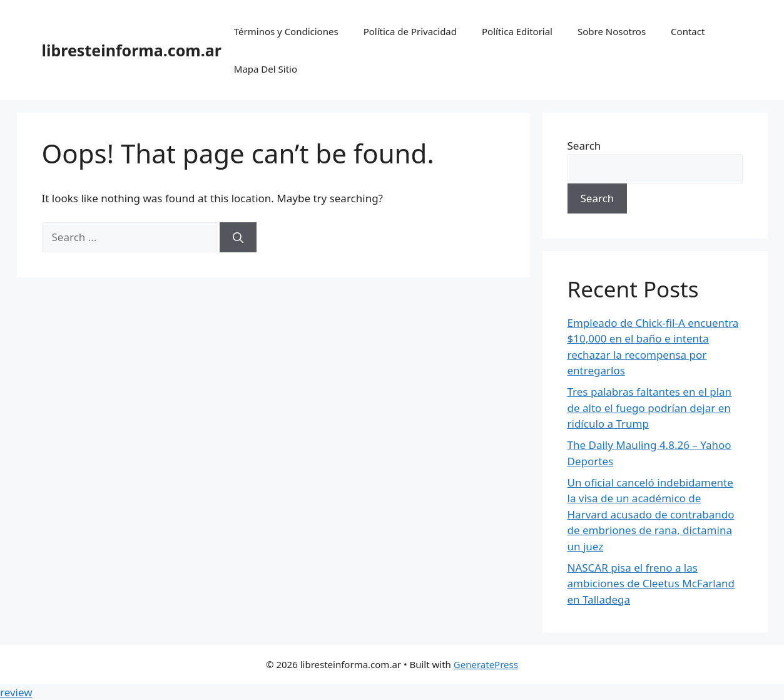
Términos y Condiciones (286, 31)
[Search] (238, 237)
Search (584, 146)
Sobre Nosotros (612, 31)
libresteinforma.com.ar (132, 50)
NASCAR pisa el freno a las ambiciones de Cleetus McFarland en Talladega (651, 584)
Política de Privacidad (410, 31)
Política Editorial (517, 31)
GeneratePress (486, 664)
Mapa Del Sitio (266, 69)
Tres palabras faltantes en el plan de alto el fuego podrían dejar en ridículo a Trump (650, 408)
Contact (688, 31)
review (16, 692)
